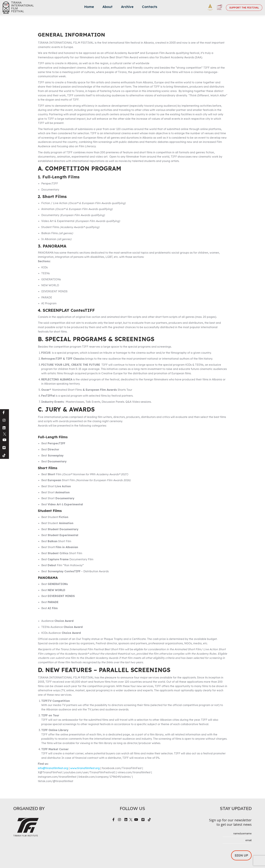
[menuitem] (89, 8)
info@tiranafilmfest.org (53, 768)
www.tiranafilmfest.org (85, 768)
